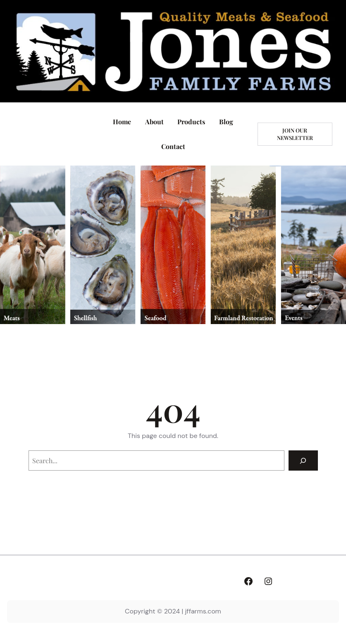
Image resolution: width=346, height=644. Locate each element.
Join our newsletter (295, 134)
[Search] (303, 461)
